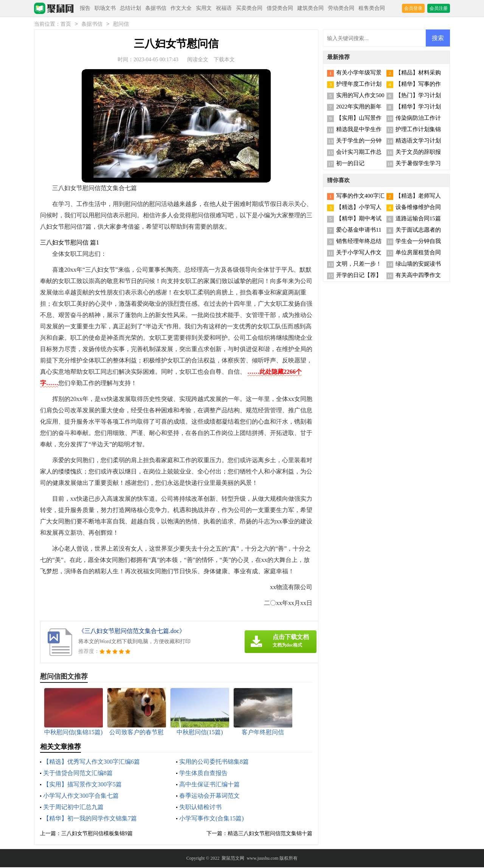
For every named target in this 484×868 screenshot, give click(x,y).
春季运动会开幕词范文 (209, 796)
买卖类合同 (249, 8)
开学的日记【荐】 (359, 276)
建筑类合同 (310, 8)
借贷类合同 (280, 8)
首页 (66, 25)
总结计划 (130, 8)
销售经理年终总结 (359, 242)
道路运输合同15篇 (418, 219)
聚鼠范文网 (233, 859)
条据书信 (156, 8)
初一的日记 (350, 164)
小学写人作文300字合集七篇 (81, 796)
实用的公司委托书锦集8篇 (214, 762)
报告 (85, 8)
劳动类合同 (341, 8)
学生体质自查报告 (203, 774)
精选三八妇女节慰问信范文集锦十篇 (270, 834)
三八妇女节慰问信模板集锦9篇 (97, 834)
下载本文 (224, 60)
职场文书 (105, 8)
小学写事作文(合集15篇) (212, 819)
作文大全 (181, 8)
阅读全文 (198, 60)
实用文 (204, 8)
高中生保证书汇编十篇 (209, 785)
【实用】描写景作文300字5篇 (82, 785)
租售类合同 (372, 8)
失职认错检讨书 (200, 808)
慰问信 (121, 25)
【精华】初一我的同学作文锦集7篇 (90, 819)
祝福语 (224, 8)
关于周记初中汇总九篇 (73, 808)
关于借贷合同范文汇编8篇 (78, 774)
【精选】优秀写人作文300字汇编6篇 (92, 762)
